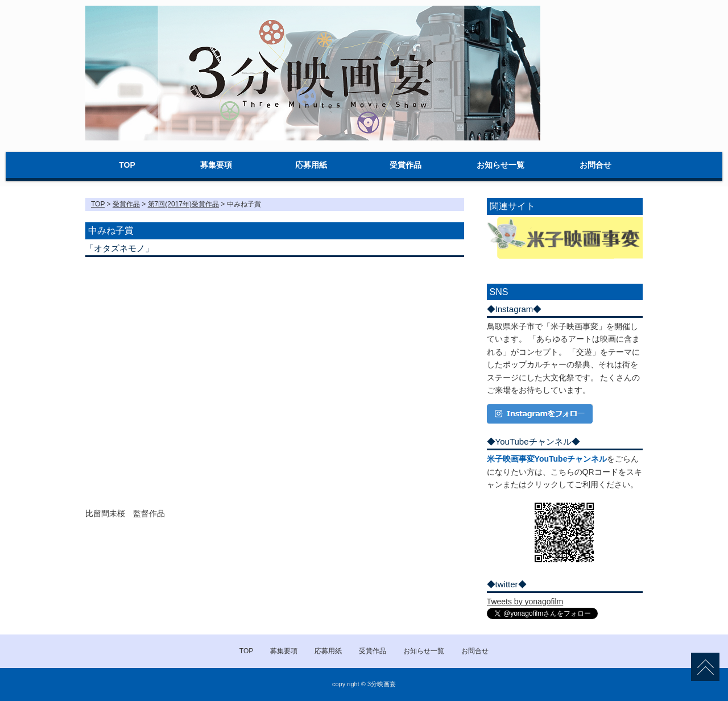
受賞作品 (406, 165)
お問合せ (595, 165)
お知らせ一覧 (500, 165)
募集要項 (216, 165)
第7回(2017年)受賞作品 (183, 204)
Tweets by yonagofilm (525, 602)
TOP (127, 165)
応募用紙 (311, 165)
